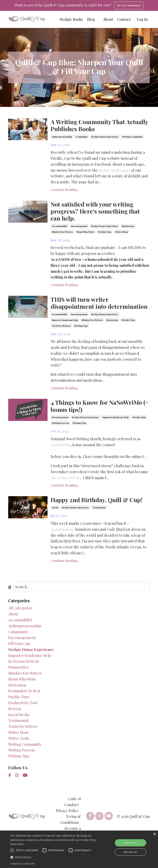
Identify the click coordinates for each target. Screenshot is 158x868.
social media (19, 725)
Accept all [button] (131, 843)
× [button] (154, 834)
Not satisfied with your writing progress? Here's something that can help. (97, 212)
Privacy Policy (67, 821)
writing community (132, 137)
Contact (124, 19)
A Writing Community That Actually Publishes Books (89, 125)
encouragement (79, 228)
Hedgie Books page (115, 171)
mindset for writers (62, 233)
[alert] (79, 849)
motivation (112, 329)
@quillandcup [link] (63, 540)
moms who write (85, 233)
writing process (60, 433)
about (55, 518)
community (82, 137)
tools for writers (61, 335)
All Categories (20, 619)
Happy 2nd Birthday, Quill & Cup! (99, 510)
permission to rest (24, 702)
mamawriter (128, 228)
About (108, 19)
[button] (55, 857)
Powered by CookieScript (23, 864)
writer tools (19, 749)
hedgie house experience (105, 137)
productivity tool (23, 713)
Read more (17, 844)
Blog (91, 19)
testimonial (99, 518)
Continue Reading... (65, 190)
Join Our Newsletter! (130, 5)
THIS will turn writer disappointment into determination (81, 308)
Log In (142, 19)
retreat (15, 719)
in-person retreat (24, 672)
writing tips (81, 335)
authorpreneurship (62, 137)
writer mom (121, 233)
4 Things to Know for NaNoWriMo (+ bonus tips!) (98, 416)
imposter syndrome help (65, 329)
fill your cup (19, 654)
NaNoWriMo (61, 455)
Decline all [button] (131, 852)
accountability (60, 228)
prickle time (105, 233)
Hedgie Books (71, 19)
